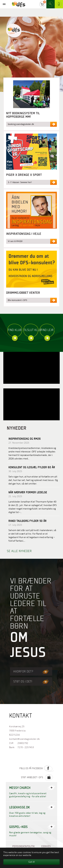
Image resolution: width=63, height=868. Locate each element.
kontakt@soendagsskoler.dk (24, 739)
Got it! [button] (32, 862)
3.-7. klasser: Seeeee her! (20, 182)
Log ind (59, 5)
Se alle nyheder (19, 551)
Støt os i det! (30, 681)
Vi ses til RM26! (15, 241)
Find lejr (47, 330)
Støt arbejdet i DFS (37, 777)
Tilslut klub (31, 330)
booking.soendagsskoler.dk (21, 124)
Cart (42, 5)
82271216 (14, 735)
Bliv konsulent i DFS (17, 300)
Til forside (14, 31)
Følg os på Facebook (37, 768)
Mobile (4, 4)
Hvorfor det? (30, 671)
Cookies (46, 846)
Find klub (15, 330)
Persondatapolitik (24, 846)
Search (51, 5)
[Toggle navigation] (4, 4)
